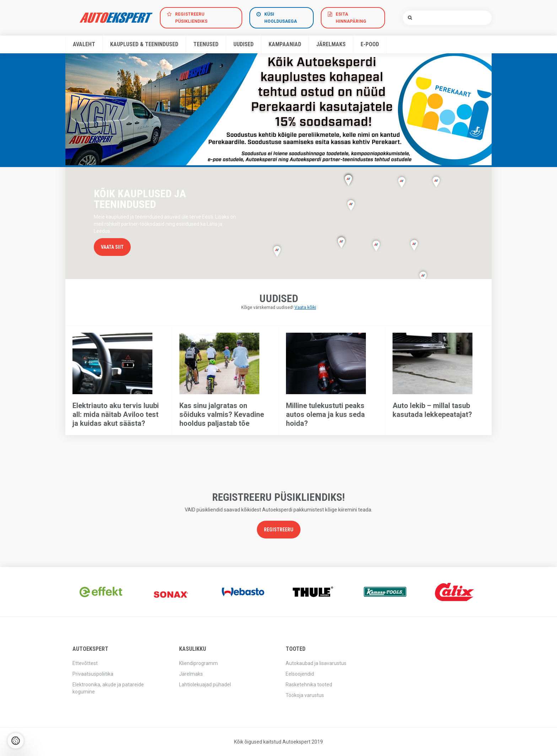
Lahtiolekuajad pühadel (205, 685)
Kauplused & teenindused (144, 44)
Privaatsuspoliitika (93, 674)
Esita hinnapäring (351, 18)
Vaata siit (112, 247)
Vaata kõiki (305, 307)
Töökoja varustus (305, 695)
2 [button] (282, 156)
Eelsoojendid (300, 674)
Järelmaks (331, 44)
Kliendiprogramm (198, 663)
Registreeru (279, 530)
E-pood (370, 44)
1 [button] (275, 156)
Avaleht (84, 44)
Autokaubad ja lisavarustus (316, 663)
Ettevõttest (85, 663)
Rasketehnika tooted (309, 685)
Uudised (244, 44)
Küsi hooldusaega (281, 18)
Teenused (206, 44)
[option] (278, 109)
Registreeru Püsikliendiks (191, 18)
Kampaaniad (285, 44)
